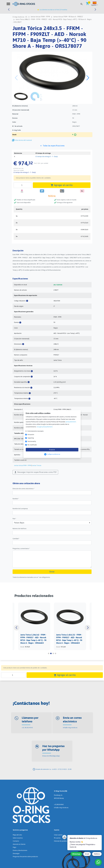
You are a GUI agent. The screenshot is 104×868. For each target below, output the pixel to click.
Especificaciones (20, 279)
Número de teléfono (20, 529)
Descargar (16, 853)
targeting (31, 438)
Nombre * (16, 499)
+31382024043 (59, 804)
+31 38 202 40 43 (27, 728)
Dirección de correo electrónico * (24, 489)
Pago (15, 847)
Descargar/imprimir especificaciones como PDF (35, 472)
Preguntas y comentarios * (21, 549)
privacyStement (71, 422)
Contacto (16, 841)
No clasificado (32, 445)
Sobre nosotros (18, 838)
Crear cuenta (58, 835)
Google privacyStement (45, 427)
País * (14, 519)
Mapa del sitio (17, 835)
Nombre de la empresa (20, 509)
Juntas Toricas (37, 465)
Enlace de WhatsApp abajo (51, 756)
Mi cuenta (57, 838)
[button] (95, 4)
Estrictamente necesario (36, 431)
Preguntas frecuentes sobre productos (25, 857)
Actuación (31, 435)
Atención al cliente (19, 844)
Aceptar (52, 450)
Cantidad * (16, 539)
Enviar (52, 572)
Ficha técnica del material (23, 140)
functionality (32, 441)
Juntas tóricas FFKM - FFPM (23, 465)
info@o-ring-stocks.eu (70, 728)
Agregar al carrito (62, 185)
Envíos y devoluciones (20, 850)
